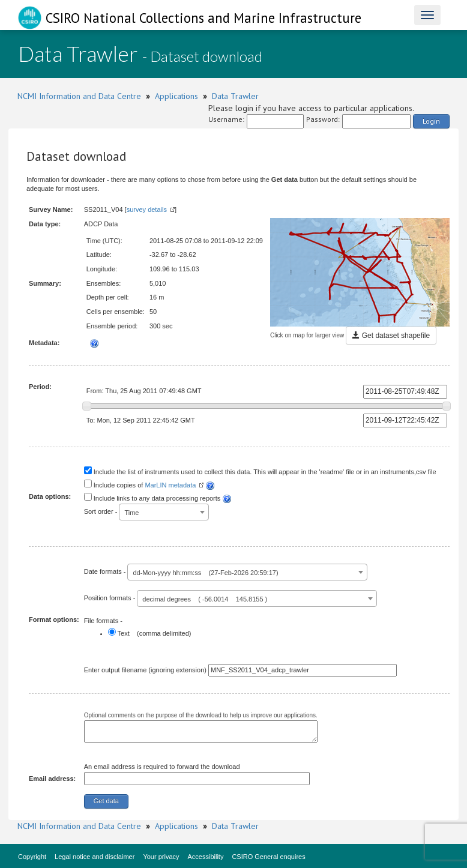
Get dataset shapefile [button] (391, 336)
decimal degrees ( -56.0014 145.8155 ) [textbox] (205, 599)
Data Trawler (235, 96)
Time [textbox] (131, 513)
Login (431, 121)
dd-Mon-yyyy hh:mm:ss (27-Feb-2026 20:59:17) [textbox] (205, 573)
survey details (147, 209)
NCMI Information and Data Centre (79, 96)
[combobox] (164, 512)
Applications (176, 96)
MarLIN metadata (170, 485)
